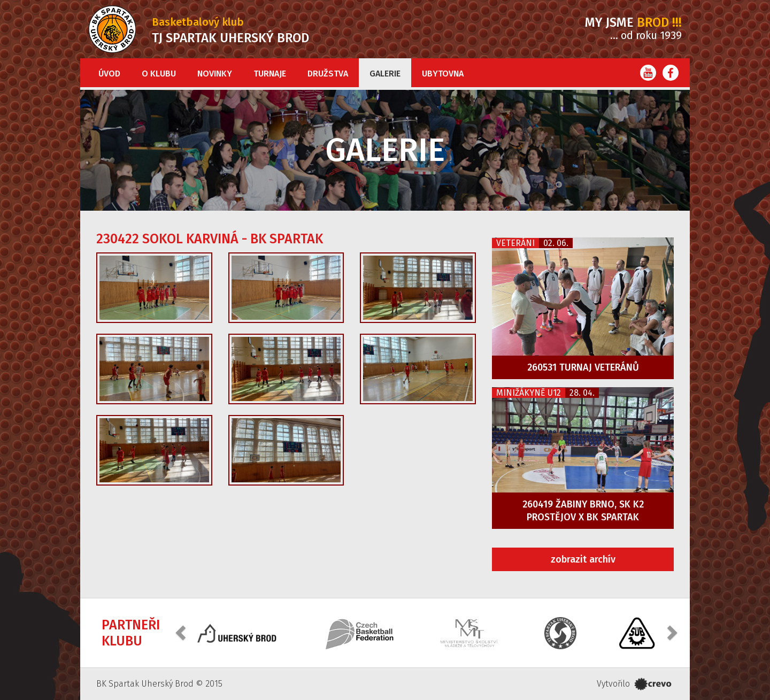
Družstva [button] (328, 74)
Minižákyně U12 (529, 393)
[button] (182, 632)
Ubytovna (443, 74)
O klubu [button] (159, 74)
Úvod (109, 74)
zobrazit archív (583, 559)
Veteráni (515, 243)
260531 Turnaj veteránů (583, 367)
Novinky (215, 74)
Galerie (385, 74)
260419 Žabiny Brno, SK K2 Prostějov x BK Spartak (583, 511)
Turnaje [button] (270, 74)
